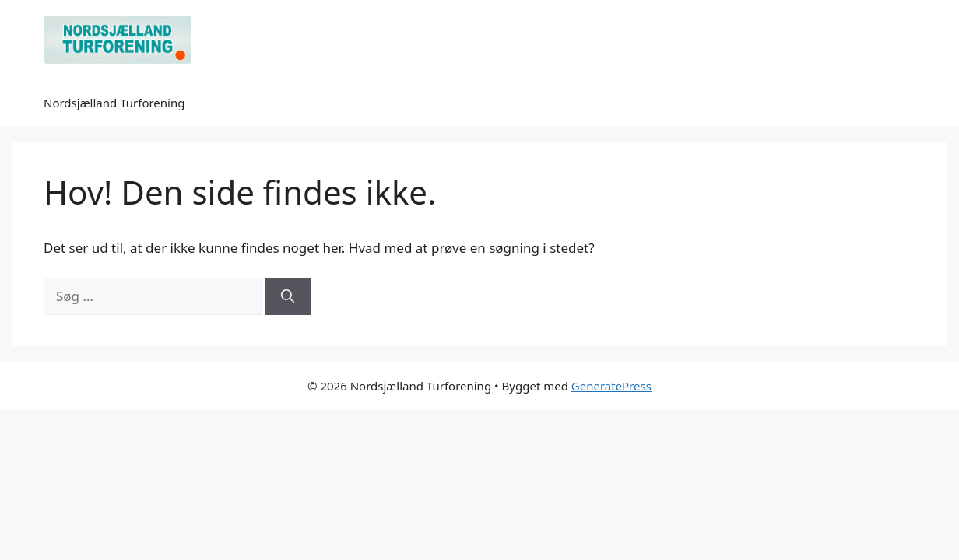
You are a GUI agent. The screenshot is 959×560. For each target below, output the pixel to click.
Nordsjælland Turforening (114, 103)
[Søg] (288, 296)
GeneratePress (611, 386)
